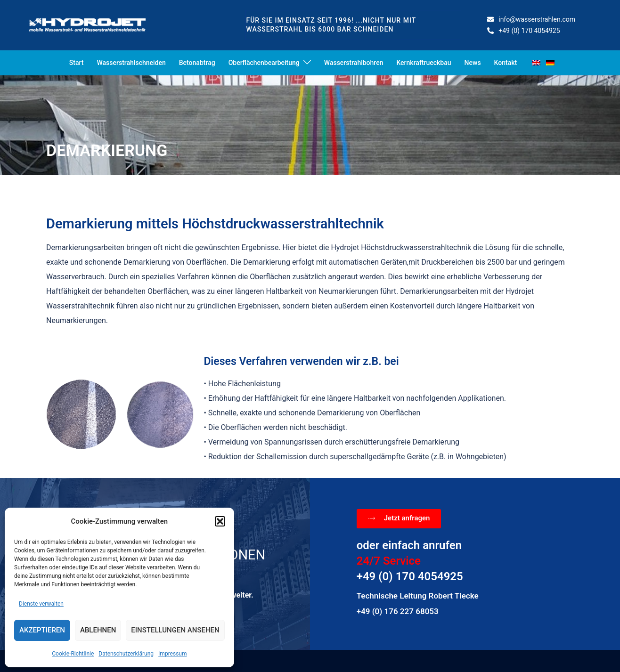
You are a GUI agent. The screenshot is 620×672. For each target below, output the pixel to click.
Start (77, 63)
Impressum (172, 654)
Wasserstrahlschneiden (131, 63)
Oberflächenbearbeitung (264, 63)
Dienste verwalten (41, 604)
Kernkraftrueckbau (424, 63)
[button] (220, 521)
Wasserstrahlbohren (354, 63)
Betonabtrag (197, 63)
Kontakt (506, 63)
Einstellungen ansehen (175, 630)
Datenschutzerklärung (126, 654)
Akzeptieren (42, 630)
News (473, 63)
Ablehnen (98, 630)
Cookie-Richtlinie (73, 654)
